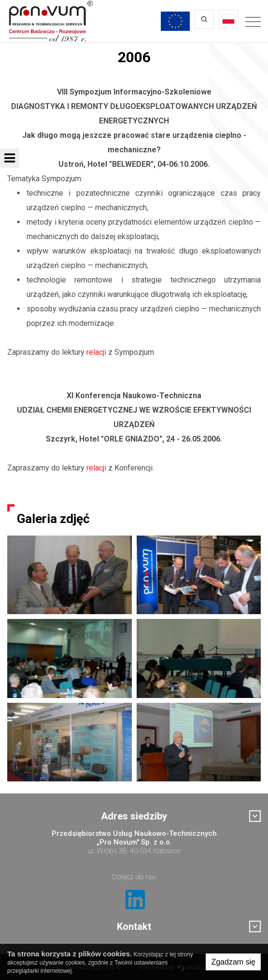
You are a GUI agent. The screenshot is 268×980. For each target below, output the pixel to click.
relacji (96, 352)
